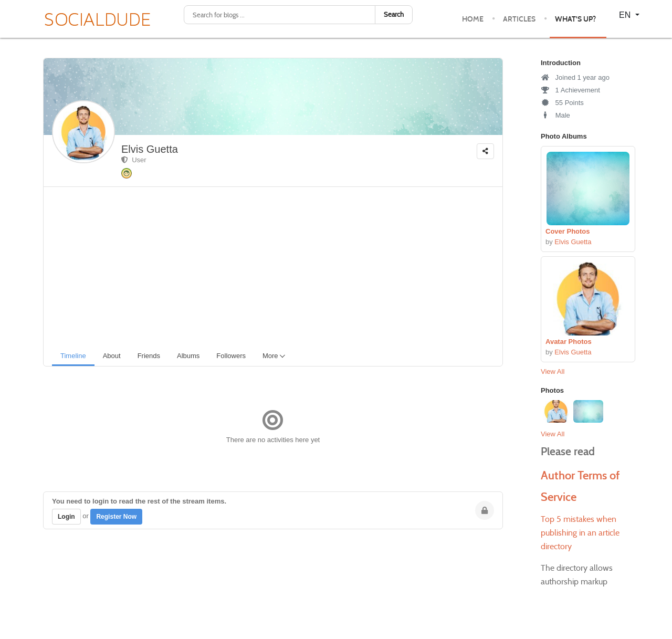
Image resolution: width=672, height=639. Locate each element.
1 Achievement (570, 90)
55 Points (562, 103)
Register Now (116, 517)
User (134, 160)
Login (66, 517)
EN (626, 15)
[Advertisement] (277, 266)
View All (553, 371)
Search (394, 14)
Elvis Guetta (150, 149)
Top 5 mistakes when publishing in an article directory (580, 533)
